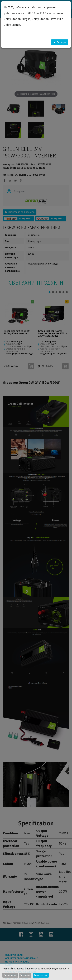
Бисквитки (25, 975)
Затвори (60, 42)
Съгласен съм (41, 975)
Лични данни (10, 975)
